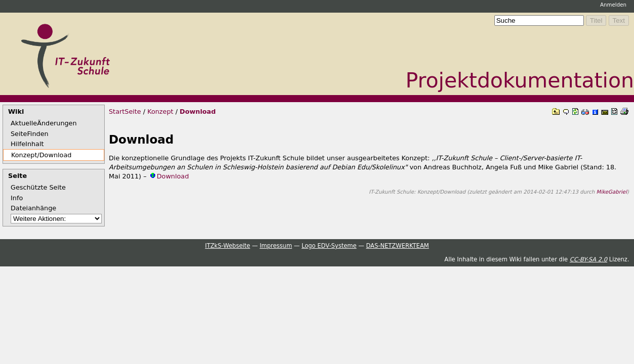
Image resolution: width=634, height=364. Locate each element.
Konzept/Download (41, 155)
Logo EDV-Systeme (329, 246)
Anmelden (613, 5)
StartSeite (125, 111)
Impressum (276, 246)
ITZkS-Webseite (227, 246)
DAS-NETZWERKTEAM (397, 246)
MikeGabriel (612, 192)
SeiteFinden (30, 134)
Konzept (160, 111)
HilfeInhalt (27, 144)
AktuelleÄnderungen (44, 123)
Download (198, 111)
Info (17, 198)
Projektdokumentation (520, 80)
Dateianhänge (33, 208)
